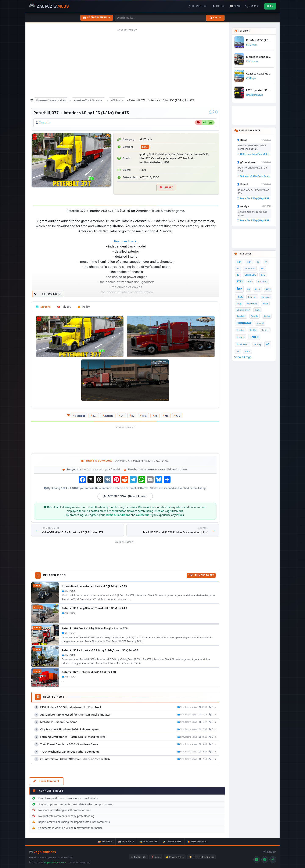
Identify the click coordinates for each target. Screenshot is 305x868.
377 (95, 416)
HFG (144, 416)
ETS (263, 275)
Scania (254, 316)
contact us (143, 515)
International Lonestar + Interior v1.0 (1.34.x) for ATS (94, 586)
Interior (109, 416)
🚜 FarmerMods (148, 842)
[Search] (215, 18)
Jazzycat (266, 297)
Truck (254, 337)
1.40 (239, 262)
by (133, 416)
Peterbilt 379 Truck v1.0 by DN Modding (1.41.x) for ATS (95, 629)
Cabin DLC (250, 275)
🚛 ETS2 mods (126, 842)
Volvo (247, 351)
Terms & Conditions (118, 515)
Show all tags (243, 357)
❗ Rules (156, 857)
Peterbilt (80, 416)
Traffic (253, 330)
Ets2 (251, 281)
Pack (258, 310)
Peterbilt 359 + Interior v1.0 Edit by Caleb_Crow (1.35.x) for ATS (100, 650)
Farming (263, 281)
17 (258, 262)
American (250, 268)
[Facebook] (265, 860)
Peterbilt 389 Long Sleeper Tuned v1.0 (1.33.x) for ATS (94, 608)
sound (260, 323)
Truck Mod (242, 344)
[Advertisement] (127, 63)
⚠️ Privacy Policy (175, 857)
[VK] (257, 860)
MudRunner (243, 310)
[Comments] (214, 112)
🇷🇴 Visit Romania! (197, 842)
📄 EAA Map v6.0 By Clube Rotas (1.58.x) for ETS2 (254, 176)
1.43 (249, 262)
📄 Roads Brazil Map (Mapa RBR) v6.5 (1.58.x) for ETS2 (254, 198)
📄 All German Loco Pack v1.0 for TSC (254, 154)
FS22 (268, 289)
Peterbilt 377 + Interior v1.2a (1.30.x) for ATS (89, 672)
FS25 (240, 297)
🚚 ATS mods (105, 842)
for (167, 416)
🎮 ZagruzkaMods (42, 852)
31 (156, 416)
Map (239, 303)
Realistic (241, 316)
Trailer (265, 330)
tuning (257, 344)
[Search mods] (161, 18)
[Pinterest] (273, 860)
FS (249, 289)
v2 (238, 351)
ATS (178, 416)
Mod (265, 303)
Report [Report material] (166, 188)
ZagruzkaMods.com (55, 862)
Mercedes (252, 303)
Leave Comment (46, 781)
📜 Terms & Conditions (201, 857)
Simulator (244, 323)
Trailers (241, 337)
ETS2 (240, 281)
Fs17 (258, 289)
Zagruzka (45, 122)
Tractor (241, 330)
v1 (122, 416)
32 (238, 268)
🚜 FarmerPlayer (172, 842)
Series (267, 316)
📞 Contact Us (138, 857)
